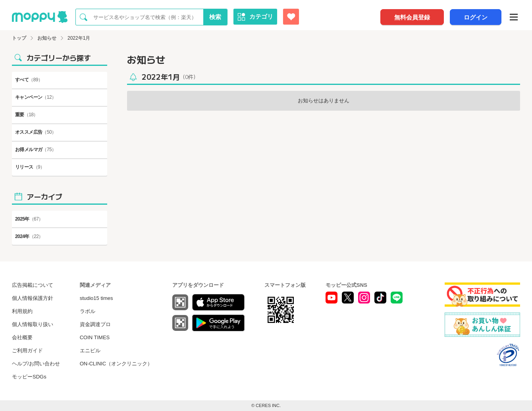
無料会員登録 (412, 17)
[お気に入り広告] (291, 17)
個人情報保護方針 (33, 298)
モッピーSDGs (29, 377)
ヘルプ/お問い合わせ (36, 364)
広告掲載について (33, 285)
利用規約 (22, 311)
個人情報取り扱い (33, 324)
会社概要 (22, 337)
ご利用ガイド (27, 351)
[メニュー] (514, 17)
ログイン (476, 17)
